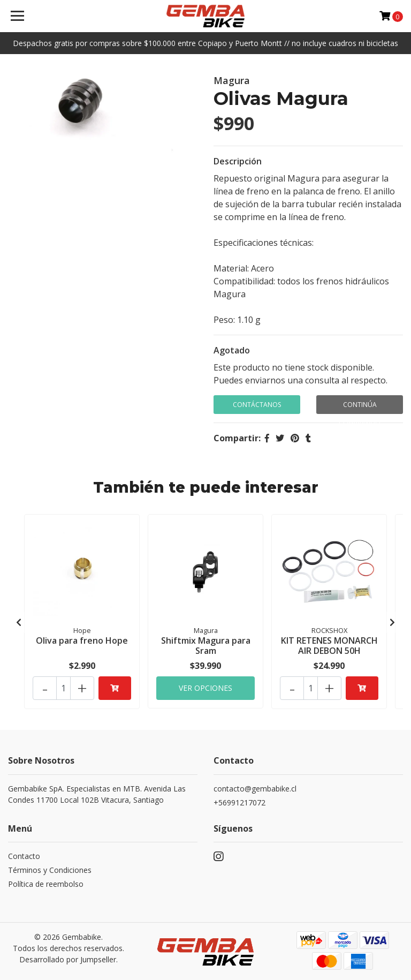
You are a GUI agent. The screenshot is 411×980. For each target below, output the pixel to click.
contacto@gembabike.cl (255, 786)
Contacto (24, 854)
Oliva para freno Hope (82, 640)
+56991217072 (239, 800)
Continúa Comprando (360, 407)
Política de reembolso (46, 882)
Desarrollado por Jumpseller (68, 957)
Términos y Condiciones (50, 868)
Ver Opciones (205, 685)
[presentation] (19, 621)
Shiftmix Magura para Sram (206, 645)
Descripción (238, 161)
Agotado (232, 350)
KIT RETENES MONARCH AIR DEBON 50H (329, 645)
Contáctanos (257, 405)
